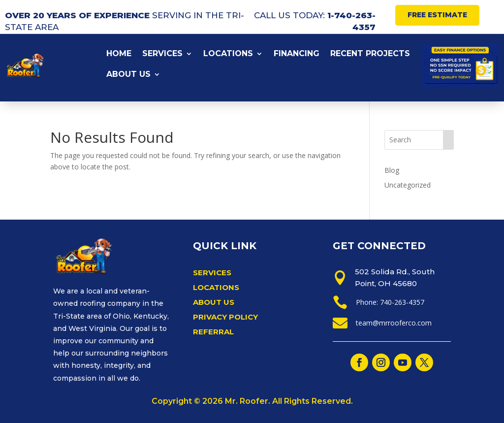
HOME (119, 54)
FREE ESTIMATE (437, 15)
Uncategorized (408, 185)
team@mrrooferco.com (394, 323)
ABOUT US (128, 75)
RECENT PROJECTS (370, 54)
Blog (392, 170)
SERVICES (162, 54)
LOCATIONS (228, 54)
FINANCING (297, 54)
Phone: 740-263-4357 (390, 302)
